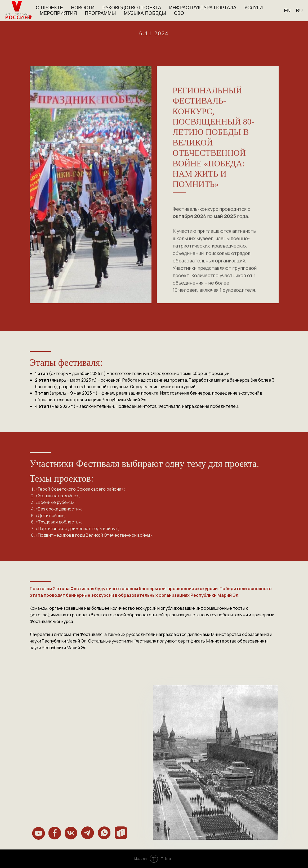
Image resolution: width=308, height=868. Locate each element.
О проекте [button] (49, 8)
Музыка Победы (145, 13)
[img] (39, 833)
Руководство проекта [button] (132, 8)
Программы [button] (100, 13)
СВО (179, 13)
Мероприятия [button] (58, 13)
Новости (83, 8)
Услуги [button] (254, 8)
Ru (299, 11)
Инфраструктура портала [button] (203, 8)
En (287, 11)
